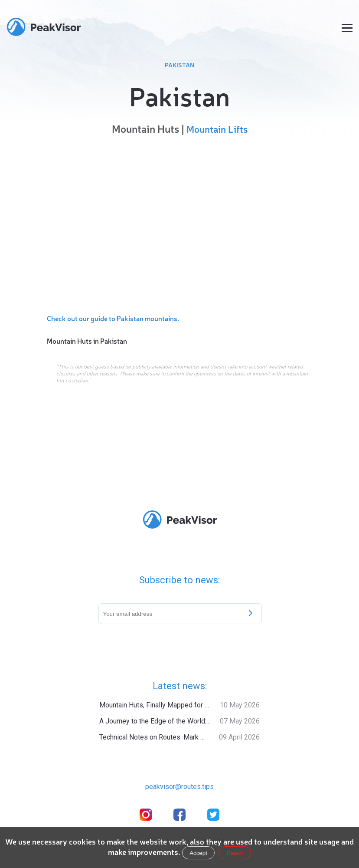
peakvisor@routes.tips (179, 787)
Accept (198, 853)
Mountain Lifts (217, 129)
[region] (180, 222)
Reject (235, 853)
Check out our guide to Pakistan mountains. (113, 318)
